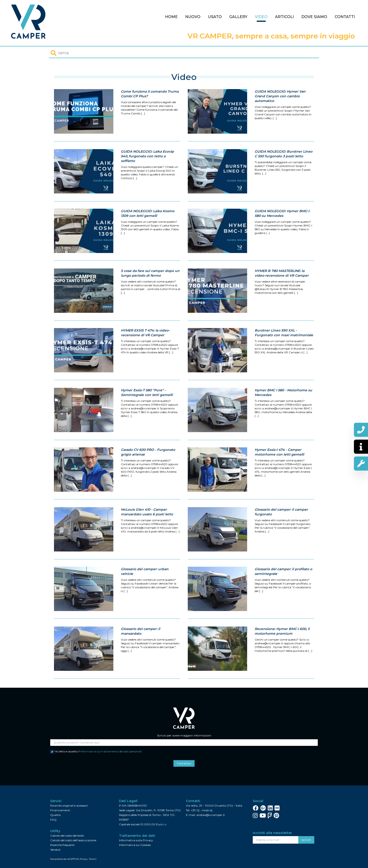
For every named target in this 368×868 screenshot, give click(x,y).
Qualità (55, 815)
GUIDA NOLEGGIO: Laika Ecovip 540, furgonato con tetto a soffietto (147, 177)
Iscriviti (306, 840)
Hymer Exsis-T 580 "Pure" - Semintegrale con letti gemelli (147, 413)
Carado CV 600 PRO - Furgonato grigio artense (148, 473)
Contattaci (184, 763)
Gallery (238, 17)
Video (261, 17)
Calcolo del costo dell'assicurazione (73, 840)
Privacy (84, 859)
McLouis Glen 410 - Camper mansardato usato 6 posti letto (147, 532)
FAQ (53, 820)
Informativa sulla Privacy (136, 840)
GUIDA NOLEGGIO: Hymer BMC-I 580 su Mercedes (282, 234)
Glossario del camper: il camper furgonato (281, 532)
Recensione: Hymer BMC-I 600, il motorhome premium (282, 652)
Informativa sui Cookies (135, 845)
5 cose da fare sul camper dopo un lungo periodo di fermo (150, 294)
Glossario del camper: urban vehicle (145, 592)
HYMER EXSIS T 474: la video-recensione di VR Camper (145, 353)
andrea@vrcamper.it (211, 815)
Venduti (55, 850)
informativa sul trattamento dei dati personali (111, 751)
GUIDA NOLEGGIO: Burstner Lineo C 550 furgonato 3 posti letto (284, 174)
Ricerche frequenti (62, 845)
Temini (93, 859)
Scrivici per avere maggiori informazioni (184, 735)
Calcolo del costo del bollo (67, 836)
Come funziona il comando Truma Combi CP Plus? (150, 94)
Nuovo (193, 17)
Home (171, 17)
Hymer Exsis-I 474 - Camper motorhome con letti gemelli (279, 473)
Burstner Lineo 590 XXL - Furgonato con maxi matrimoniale (284, 353)
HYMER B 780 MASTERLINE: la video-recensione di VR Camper (282, 294)
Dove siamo (314, 17)
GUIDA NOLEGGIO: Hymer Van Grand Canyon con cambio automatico (280, 96)
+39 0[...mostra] (202, 810)
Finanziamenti (60, 810)
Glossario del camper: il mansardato (140, 652)
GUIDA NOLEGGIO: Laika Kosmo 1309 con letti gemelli (148, 234)
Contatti (345, 17)
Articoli (284, 17)
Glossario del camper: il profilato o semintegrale (283, 592)
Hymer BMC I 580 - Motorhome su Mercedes (283, 413)
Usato (215, 17)
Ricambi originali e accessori (69, 806)
